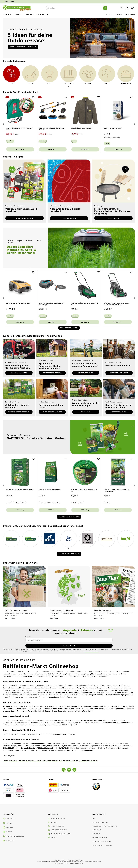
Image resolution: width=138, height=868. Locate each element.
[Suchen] (105, 8)
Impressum (96, 834)
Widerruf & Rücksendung (59, 830)
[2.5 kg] (49, 503)
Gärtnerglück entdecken (69, 517)
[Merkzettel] (122, 8)
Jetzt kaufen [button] (114, 218)
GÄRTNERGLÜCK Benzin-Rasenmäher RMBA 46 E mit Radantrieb (117, 304)
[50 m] (81, 503)
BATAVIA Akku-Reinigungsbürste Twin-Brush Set (52, 129)
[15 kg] (107, 143)
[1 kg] (42, 503)
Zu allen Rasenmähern (69, 328)
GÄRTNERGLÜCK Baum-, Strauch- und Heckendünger (117, 491)
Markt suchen (11, 819)
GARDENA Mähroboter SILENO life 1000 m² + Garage (52, 304)
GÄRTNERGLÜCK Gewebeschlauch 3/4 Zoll (84, 491)
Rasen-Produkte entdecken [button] (19, 412)
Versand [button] (51, 779)
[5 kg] (107, 503)
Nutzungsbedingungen (100, 822)
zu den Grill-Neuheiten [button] (119, 373)
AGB (94, 818)
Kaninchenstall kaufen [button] (52, 412)
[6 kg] (16, 503)
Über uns (9, 832)
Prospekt (9, 823)
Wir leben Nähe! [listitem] (8, 814)
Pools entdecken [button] (69, 218)
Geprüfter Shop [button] (98, 779)
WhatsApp (9, 828)
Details (20, 149)
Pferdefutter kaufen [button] (119, 412)
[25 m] (74, 503)
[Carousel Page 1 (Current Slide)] (68, 87)
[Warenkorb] (132, 8)
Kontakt (54, 838)
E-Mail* (28, 637)
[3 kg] (9, 503)
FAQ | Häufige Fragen (58, 818)
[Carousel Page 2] (70, 87)
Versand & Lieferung (58, 826)
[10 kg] (57, 503)
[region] (69, 124)
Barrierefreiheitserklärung (102, 845)
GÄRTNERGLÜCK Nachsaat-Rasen (50, 490)
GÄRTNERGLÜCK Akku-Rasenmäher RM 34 (85, 304)
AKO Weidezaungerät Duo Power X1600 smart (19, 129)
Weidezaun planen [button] (86, 373)
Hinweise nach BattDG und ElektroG (105, 826)
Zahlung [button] (6, 779)
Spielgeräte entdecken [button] (52, 373)
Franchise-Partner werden (15, 836)
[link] (11, 75)
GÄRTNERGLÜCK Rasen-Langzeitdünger (20, 490)
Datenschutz (97, 830)
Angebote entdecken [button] (25, 218)
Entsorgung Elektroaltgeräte (61, 834)
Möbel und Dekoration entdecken (23, 47)
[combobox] (76, 8)
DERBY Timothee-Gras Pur (113, 128)
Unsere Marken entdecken (69, 554)
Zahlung (54, 822)
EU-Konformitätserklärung (102, 841)
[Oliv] (74, 141)
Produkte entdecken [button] (19, 373)
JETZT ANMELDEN (69, 646)
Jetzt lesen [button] (86, 412)
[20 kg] (23, 503)
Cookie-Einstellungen (100, 838)
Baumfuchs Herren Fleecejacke (82, 128)
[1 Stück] (10, 141)
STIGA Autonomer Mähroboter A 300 (18, 303)
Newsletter (10, 841)
